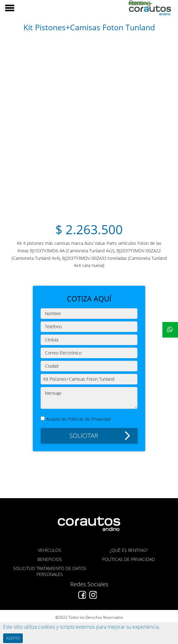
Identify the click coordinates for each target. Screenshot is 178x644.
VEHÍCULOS (49, 550)
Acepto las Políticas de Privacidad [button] (78, 419)
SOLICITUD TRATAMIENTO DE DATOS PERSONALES (50, 571)
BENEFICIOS (50, 559)
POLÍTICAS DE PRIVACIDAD (129, 559)
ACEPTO (13, 638)
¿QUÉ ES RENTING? (129, 550)
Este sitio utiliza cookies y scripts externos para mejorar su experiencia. (82, 627)
